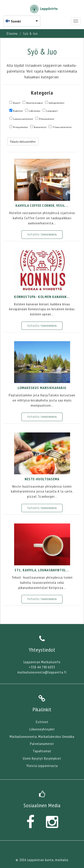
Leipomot (52, 111)
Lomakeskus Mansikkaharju (42, 388)
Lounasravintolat (23, 119)
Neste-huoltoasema (42, 479)
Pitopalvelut (21, 127)
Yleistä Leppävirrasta (42, 766)
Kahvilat (18, 111)
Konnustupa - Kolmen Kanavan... (42, 297)
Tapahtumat (42, 751)
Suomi (16, 21)
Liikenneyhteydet (42, 729)
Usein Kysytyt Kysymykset (42, 758)
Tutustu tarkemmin (42, 234)
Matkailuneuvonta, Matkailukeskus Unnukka (42, 736)
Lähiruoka (35, 111)
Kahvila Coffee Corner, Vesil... (42, 205)
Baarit (17, 103)
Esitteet (42, 722)
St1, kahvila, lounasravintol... (42, 570)
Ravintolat (40, 127)
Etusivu (12, 33)
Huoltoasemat (35, 103)
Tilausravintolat (62, 127)
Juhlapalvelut (57, 103)
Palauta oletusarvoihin (23, 142)
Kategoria (42, 93)
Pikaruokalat (47, 119)
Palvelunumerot (42, 744)
